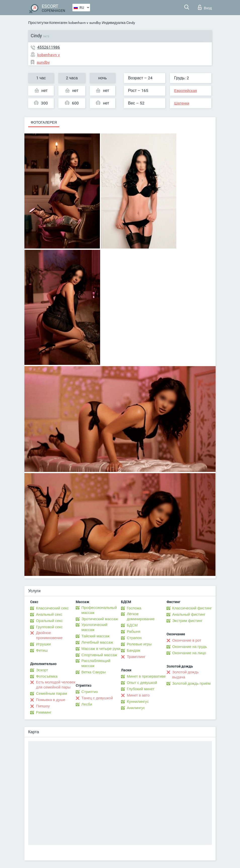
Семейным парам (51, 693)
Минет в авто (138, 695)
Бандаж (134, 650)
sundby (95, 23)
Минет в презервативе (146, 676)
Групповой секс (49, 627)
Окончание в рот (187, 640)
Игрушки (43, 644)
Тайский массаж (96, 636)
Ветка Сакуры (94, 672)
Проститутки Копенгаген (48, 23)
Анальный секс (49, 614)
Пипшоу (43, 706)
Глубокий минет (141, 689)
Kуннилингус (138, 702)
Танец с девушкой (97, 698)
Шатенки (182, 103)
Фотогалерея (44, 122)
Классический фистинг (192, 608)
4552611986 (49, 47)
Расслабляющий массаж (96, 663)
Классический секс (52, 608)
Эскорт (42, 670)
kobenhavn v (78, 23)
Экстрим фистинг (187, 621)
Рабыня (134, 632)
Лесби (87, 704)
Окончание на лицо (189, 653)
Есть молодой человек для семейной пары (56, 685)
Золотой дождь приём (191, 683)
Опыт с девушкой (142, 683)
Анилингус (136, 708)
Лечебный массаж (97, 642)
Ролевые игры (139, 644)
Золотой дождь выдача (186, 675)
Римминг (44, 712)
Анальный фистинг (189, 614)
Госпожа (134, 608)
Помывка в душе (51, 700)
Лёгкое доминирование (141, 616)
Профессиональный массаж (99, 610)
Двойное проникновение (49, 635)
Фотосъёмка (47, 676)
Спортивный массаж (99, 655)
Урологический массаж (94, 627)
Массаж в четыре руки (101, 649)
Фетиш (42, 650)
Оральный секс (49, 621)
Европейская (185, 91)
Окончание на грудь (190, 647)
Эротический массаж (100, 619)
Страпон (134, 638)
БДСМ (132, 625)
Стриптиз (90, 692)
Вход (205, 7)
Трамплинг (136, 657)
